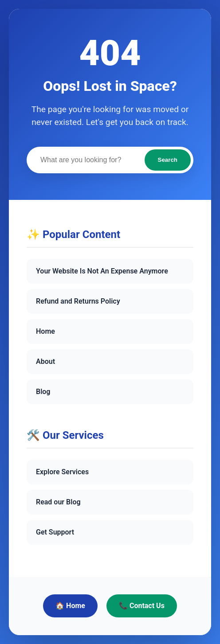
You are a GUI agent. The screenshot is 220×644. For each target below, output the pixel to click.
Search (168, 160)
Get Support (55, 532)
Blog (43, 392)
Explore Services (62, 472)
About (45, 361)
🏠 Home (70, 606)
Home (45, 331)
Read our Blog (58, 502)
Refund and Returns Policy (78, 301)
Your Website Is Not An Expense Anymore (102, 271)
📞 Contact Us (142, 606)
